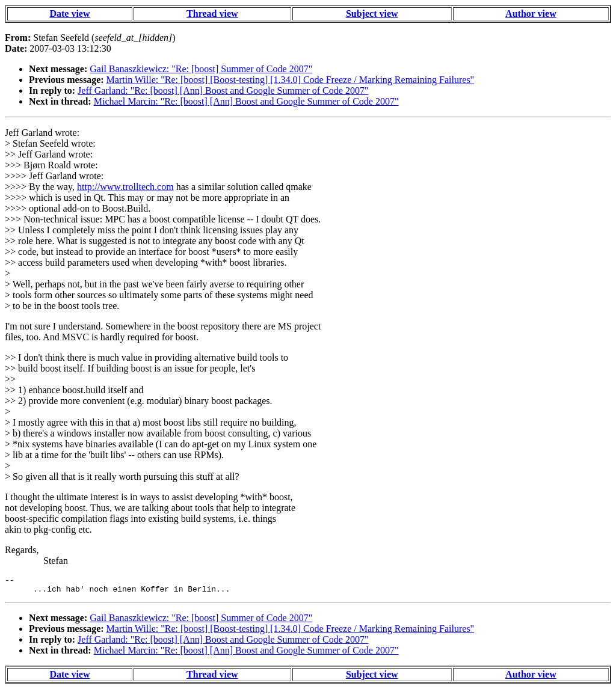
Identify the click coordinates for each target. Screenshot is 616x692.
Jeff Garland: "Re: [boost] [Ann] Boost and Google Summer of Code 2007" (223, 90)
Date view (69, 14)
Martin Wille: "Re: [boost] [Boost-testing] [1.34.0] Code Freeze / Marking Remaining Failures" (291, 80)
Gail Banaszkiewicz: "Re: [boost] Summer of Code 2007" (201, 69)
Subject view (372, 14)
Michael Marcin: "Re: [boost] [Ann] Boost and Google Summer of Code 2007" (246, 101)
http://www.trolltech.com (125, 187)
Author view (531, 14)
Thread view (212, 14)
